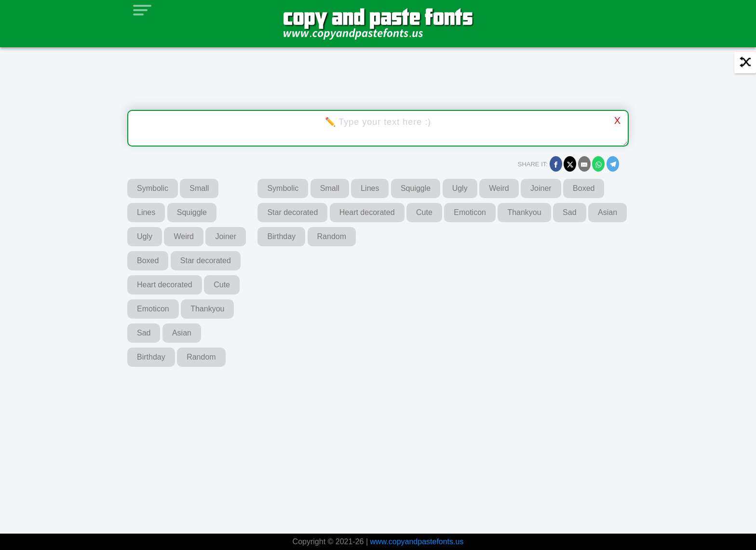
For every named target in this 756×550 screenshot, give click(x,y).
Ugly (145, 236)
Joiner (226, 236)
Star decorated (206, 261)
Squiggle (192, 212)
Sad (144, 333)
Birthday (151, 357)
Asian (182, 333)
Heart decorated (165, 285)
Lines (146, 212)
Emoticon (153, 309)
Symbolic (153, 188)
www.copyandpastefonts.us (417, 542)
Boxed (148, 261)
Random (201, 357)
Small (199, 188)
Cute (222, 285)
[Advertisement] (251, 443)
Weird (184, 236)
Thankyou (207, 309)
